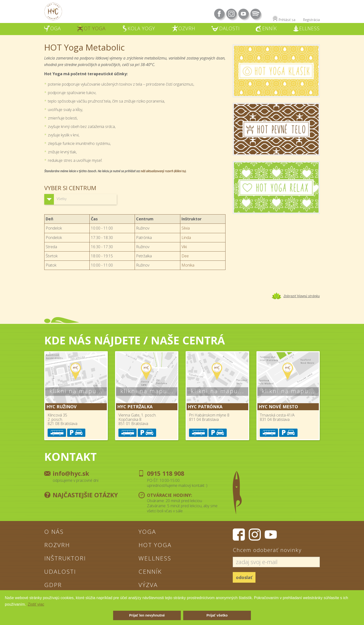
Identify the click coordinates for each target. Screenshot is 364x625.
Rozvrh (57, 545)
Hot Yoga (156, 545)
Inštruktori (66, 558)
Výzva (148, 586)
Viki (184, 247)
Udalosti (61, 572)
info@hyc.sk (71, 473)
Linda (186, 238)
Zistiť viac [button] (36, 604)
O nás (55, 531)
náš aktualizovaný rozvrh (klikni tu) (163, 171)
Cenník (151, 572)
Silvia (186, 228)
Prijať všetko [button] (217, 615)
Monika (188, 265)
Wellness (155, 558)
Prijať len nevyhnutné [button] (147, 615)
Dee (185, 256)
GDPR (53, 586)
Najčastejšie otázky (85, 495)
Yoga (147, 531)
